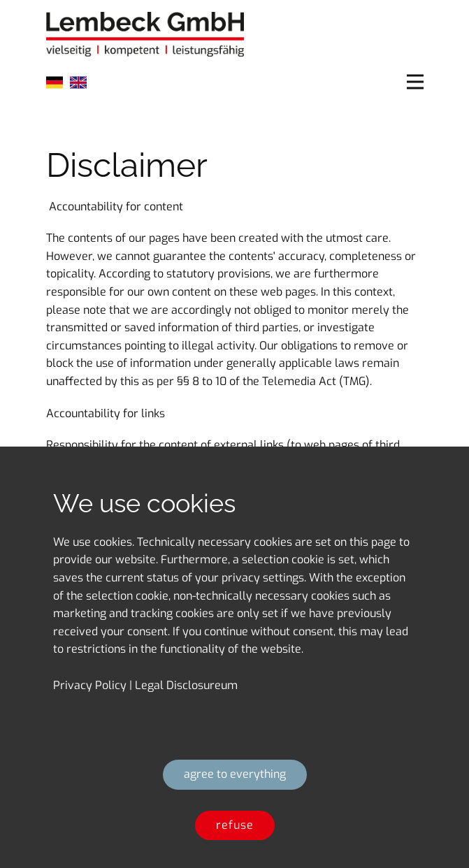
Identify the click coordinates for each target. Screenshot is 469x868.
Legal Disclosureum (186, 685)
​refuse (235, 825)
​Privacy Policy (90, 685)
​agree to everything (235, 774)
